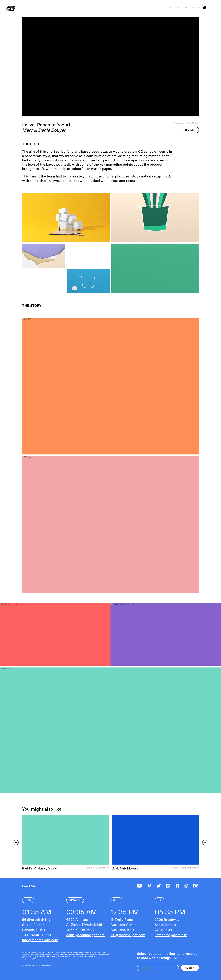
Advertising (104, 868)
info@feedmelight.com (40, 940)
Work (170, 7)
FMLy (195, 7)
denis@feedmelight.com (85, 935)
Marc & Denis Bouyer (44, 130)
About (179, 7)
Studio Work (180, 123)
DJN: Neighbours (125, 868)
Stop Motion (193, 123)
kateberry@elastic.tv (171, 935)
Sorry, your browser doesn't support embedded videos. (66, 840)
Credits (190, 130)
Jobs (187, 7)
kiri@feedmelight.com (128, 935)
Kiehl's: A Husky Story (40, 868)
